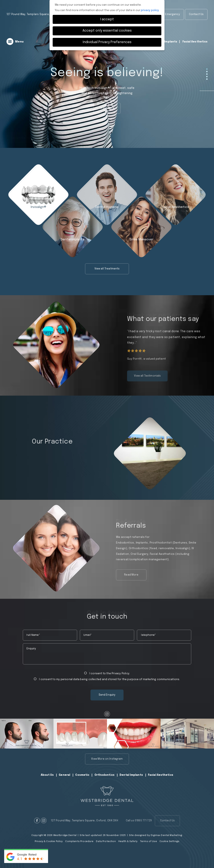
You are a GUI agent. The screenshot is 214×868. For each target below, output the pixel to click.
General (64, 775)
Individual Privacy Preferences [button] (107, 42)
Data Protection (106, 841)
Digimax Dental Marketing (166, 835)
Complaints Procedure (79, 841)
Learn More (107, 108)
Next (211, 453)
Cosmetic (82, 775)
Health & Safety (128, 841)
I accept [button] (107, 19)
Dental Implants (166, 42)
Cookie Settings (169, 841)
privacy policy (150, 10)
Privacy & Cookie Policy (49, 841)
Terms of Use (148, 841)
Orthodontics (104, 775)
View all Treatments (107, 271)
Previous (104, 453)
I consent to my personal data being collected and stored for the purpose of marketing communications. (107, 679)
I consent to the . (107, 673)
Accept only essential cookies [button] (107, 31)
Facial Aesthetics (195, 42)
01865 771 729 (198, 28)
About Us (47, 775)
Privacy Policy (120, 674)
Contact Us (196, 14)
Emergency (172, 14)
